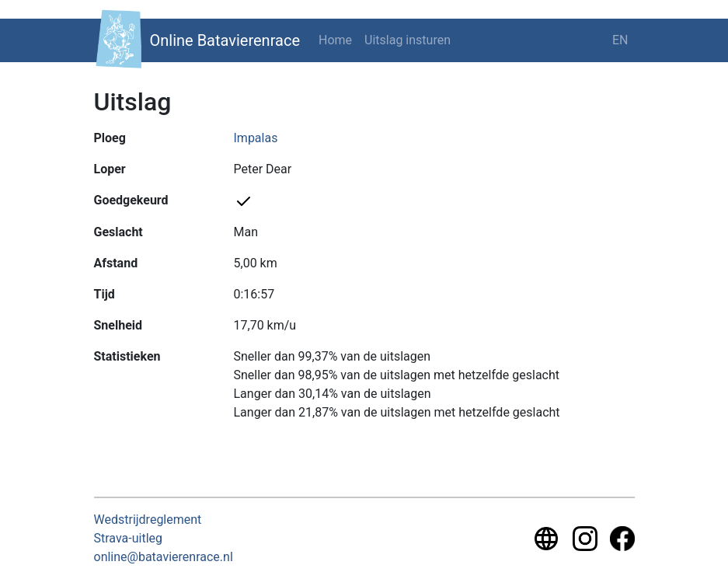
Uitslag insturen (408, 40)
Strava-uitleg (129, 538)
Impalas (256, 138)
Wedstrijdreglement (148, 520)
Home (335, 40)
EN (620, 40)
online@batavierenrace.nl (164, 557)
